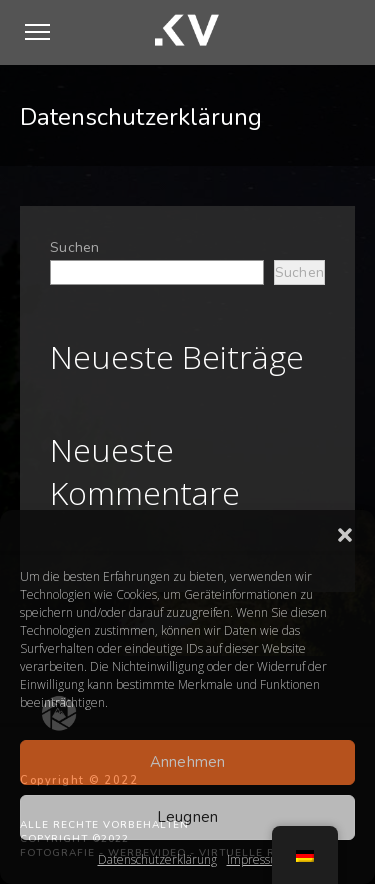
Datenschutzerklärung (157, 859)
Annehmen (188, 762)
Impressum (257, 859)
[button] (345, 535)
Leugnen (188, 817)
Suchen (75, 247)
